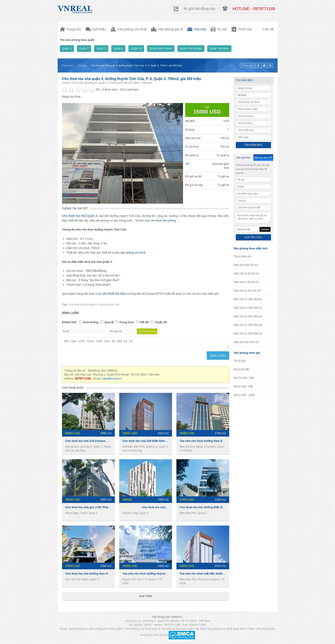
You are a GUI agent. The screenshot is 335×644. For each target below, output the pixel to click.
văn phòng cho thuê (133, 253)
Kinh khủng (91, 322)
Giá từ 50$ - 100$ (244, 395)
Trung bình (127, 322)
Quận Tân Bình (219, 48)
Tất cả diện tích (243, 256)
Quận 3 (101, 48)
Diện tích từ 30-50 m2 (246, 274)
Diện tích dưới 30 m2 (246, 265)
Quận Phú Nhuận (191, 48)
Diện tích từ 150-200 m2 (248, 308)
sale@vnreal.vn (112, 380)
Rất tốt (144, 322)
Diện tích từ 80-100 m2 (247, 291)
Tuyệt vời (161, 322)
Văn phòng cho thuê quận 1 (107, 630)
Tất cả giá (239, 361)
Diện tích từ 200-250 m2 (248, 316)
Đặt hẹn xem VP (263, 158)
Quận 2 (84, 48)
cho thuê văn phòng (163, 220)
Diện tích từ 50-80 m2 (246, 282)
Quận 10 (136, 48)
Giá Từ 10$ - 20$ (244, 378)
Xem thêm (146, 597)
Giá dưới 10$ (241, 369)
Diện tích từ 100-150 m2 (248, 299)
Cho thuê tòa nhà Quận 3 (80, 216)
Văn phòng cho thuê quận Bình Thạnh (231, 630)
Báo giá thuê (243, 158)
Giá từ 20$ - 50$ (243, 386)
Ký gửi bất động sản (200, 9)
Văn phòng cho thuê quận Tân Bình (184, 630)
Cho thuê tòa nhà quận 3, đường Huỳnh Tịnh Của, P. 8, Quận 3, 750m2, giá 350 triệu (132, 79)
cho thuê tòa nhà (114, 294)
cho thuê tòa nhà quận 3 (84, 305)
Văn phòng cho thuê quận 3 (143, 630)
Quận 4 (118, 48)
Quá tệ (109, 322)
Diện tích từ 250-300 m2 (248, 325)
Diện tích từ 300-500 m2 (248, 334)
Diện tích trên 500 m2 (246, 342)
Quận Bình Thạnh (161, 48)
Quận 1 (67, 48)
